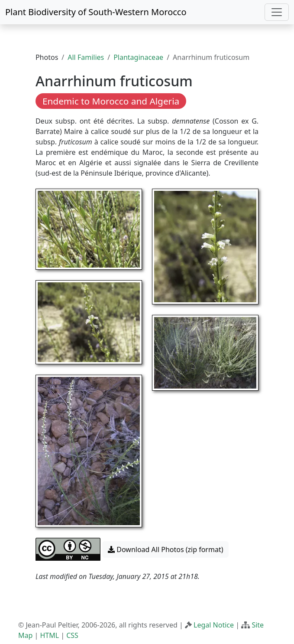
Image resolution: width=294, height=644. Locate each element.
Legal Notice (214, 625)
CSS (72, 635)
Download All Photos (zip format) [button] (165, 549)
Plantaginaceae (138, 57)
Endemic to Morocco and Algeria (111, 101)
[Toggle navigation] (277, 12)
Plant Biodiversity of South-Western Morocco (96, 12)
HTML (49, 635)
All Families (86, 57)
